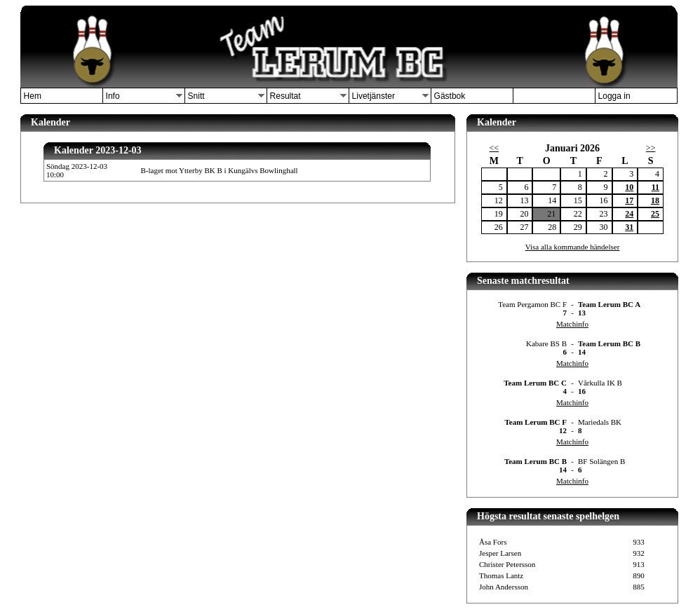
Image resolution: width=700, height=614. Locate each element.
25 (655, 214)
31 (629, 227)
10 (629, 187)
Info (113, 96)
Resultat (285, 96)
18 (655, 200)
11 (655, 187)
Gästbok (450, 96)
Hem (33, 96)
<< (494, 148)
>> (651, 148)
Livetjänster (373, 96)
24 (629, 214)
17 (629, 200)
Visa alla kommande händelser (573, 247)
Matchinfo (572, 324)
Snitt (196, 96)
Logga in (614, 96)
